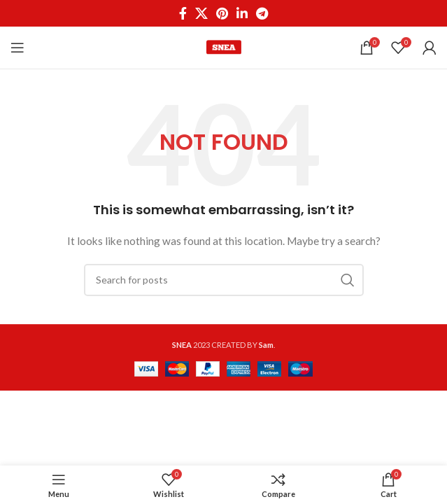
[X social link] (201, 13)
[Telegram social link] (262, 13)
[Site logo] (224, 47)
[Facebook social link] (183, 13)
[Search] (224, 280)
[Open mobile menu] (17, 48)
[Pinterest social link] (222, 13)
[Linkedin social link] (242, 13)
